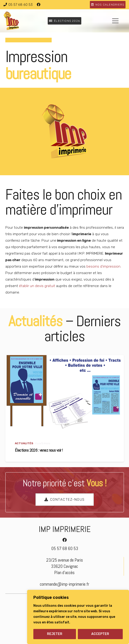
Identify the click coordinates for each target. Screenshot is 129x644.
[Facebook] (38, 5)
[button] (115, 21)
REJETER (55, 634)
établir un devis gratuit (37, 286)
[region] (78, 617)
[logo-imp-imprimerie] (11, 21)
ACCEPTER (100, 634)
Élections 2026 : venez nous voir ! (39, 450)
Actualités (24, 443)
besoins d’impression (103, 266)
